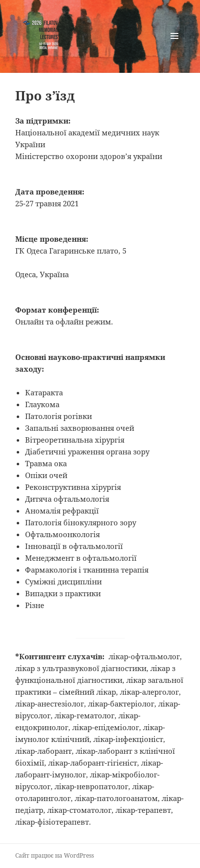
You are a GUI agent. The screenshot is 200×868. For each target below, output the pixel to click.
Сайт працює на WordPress (55, 855)
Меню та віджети (175, 46)
